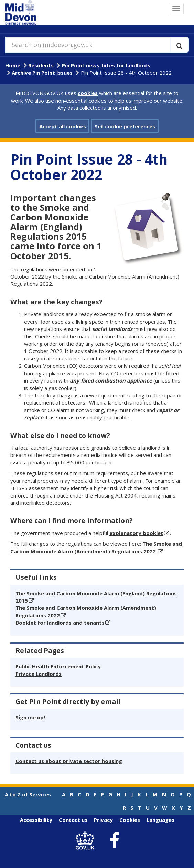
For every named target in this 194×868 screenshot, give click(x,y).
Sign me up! (30, 717)
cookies (88, 93)
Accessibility (36, 820)
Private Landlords (39, 674)
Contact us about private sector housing (69, 761)
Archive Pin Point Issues (42, 73)
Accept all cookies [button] (63, 126)
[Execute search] (179, 45)
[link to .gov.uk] (87, 841)
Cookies (130, 820)
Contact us (73, 820)
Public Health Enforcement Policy (58, 666)
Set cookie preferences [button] (125, 126)
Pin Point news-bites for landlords (106, 65)
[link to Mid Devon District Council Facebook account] (115, 841)
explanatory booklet (136, 533)
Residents (41, 65)
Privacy (103, 820)
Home (13, 65)
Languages (160, 820)
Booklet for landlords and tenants (60, 623)
